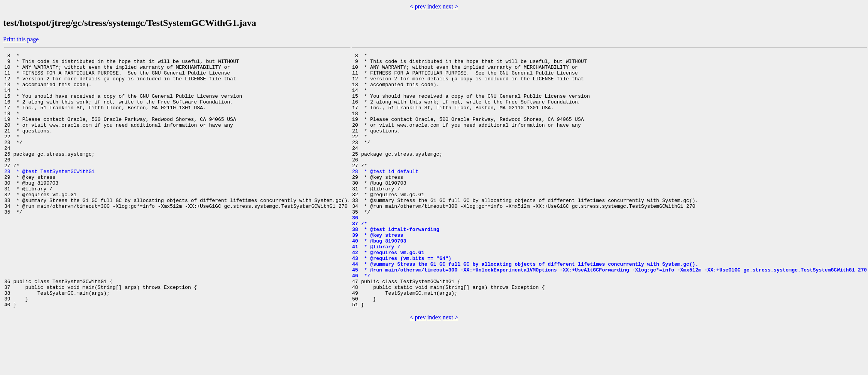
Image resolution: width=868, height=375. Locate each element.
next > (451, 6)
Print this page (21, 39)
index (434, 6)
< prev (418, 6)
